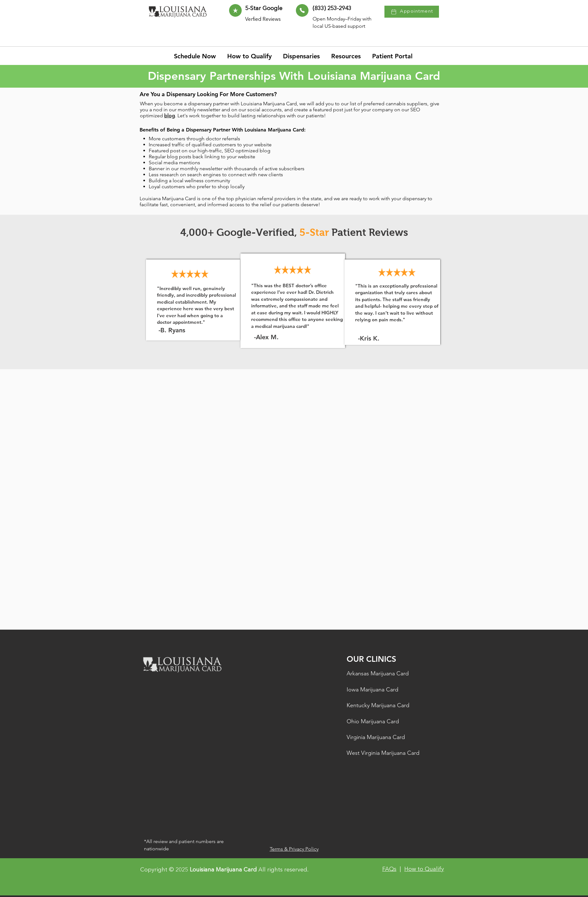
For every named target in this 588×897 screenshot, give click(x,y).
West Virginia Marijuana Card (383, 753)
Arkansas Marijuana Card (378, 673)
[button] (347, 56)
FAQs (389, 869)
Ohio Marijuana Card (373, 721)
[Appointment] (412, 12)
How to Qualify (424, 869)
